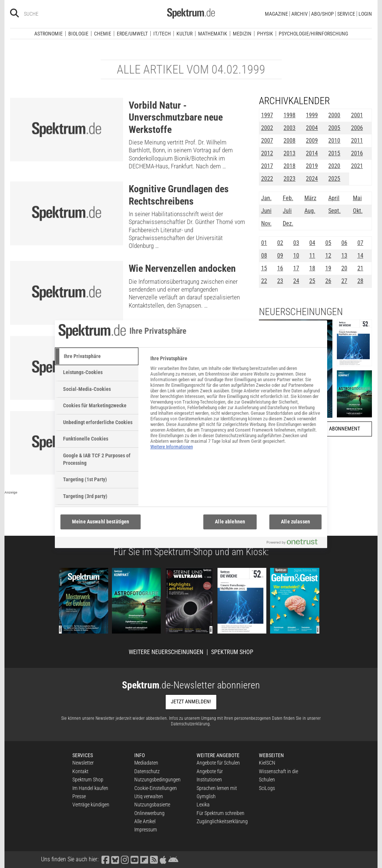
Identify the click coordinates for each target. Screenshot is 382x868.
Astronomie (48, 34)
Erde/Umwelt (132, 34)
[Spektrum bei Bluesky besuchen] (115, 859)
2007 (267, 141)
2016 (357, 153)
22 (264, 281)
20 (344, 268)
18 (312, 268)
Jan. (266, 198)
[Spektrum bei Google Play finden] (173, 859)
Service (346, 14)
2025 (334, 179)
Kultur (184, 34)
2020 (334, 166)
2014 (312, 153)
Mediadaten (146, 763)
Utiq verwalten (149, 796)
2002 (267, 128)
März (310, 198)
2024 (312, 179)
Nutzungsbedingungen (157, 780)
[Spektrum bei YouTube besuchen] (134, 859)
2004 (312, 128)
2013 (289, 153)
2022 (267, 179)
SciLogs (267, 788)
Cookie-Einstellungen (156, 788)
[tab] (97, 357)
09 (280, 256)
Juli (287, 211)
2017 (267, 166)
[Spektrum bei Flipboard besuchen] (144, 859)
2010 (334, 141)
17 (296, 268)
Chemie (103, 34)
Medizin (242, 34)
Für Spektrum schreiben (220, 813)
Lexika (203, 805)
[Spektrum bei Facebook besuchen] (105, 859)
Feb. (288, 198)
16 (280, 268)
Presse (79, 796)
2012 (267, 153)
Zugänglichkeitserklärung (222, 821)
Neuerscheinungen (301, 312)
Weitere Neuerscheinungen (166, 652)
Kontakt (80, 771)
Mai (357, 198)
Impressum (146, 830)
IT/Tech (162, 34)
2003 (289, 128)
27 (344, 281)
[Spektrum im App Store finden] (163, 859)
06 (344, 243)
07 (360, 243)
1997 (267, 115)
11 (312, 256)
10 (296, 256)
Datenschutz (147, 771)
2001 (357, 115)
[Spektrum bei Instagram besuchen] (125, 859)
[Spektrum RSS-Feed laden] (154, 859)
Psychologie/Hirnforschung (313, 34)
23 (280, 281)
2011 (357, 141)
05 (328, 243)
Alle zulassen (295, 522)
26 (328, 281)
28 (360, 281)
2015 (334, 153)
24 (296, 281)
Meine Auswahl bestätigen (101, 522)
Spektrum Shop (232, 652)
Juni (266, 211)
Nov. (266, 223)
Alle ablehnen (230, 522)
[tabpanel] (236, 407)
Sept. (334, 211)
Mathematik (213, 34)
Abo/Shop (322, 14)
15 (264, 268)
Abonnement (345, 429)
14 (360, 256)
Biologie (78, 34)
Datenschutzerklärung (190, 724)
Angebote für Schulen (218, 763)
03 (296, 243)
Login (365, 14)
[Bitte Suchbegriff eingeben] (51, 14)
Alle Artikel (145, 821)
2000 (334, 115)
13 (344, 256)
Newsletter (83, 763)
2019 (312, 166)
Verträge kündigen (91, 805)
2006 (357, 128)
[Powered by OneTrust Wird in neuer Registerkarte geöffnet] (295, 543)
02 (280, 243)
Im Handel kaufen (90, 788)
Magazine (276, 14)
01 (264, 243)
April (334, 198)
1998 (289, 115)
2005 (334, 128)
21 (360, 268)
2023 (289, 179)
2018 (289, 166)
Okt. (358, 211)
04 (312, 243)
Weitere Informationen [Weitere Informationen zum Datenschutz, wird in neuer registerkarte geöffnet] (172, 447)
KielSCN (267, 763)
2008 (289, 141)
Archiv (300, 14)
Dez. (288, 223)
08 (264, 256)
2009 (312, 141)
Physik (265, 34)
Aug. (310, 211)
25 (312, 281)
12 (328, 256)
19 (328, 268)
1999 (312, 115)
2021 (357, 166)
